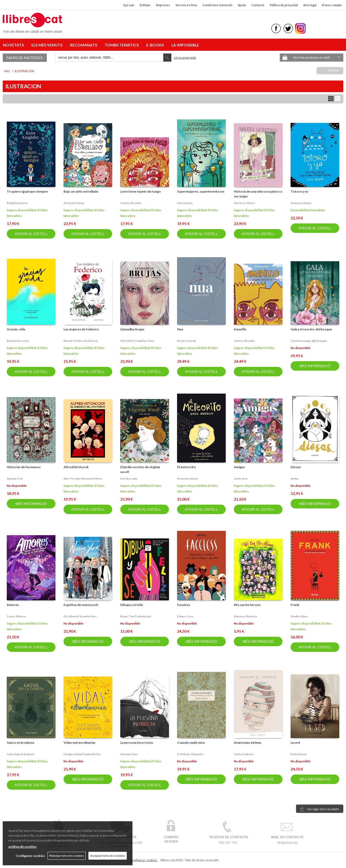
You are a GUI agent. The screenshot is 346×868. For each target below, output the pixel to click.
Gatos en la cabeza (20, 743)
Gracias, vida (16, 329)
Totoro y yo (300, 191)
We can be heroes (247, 605)
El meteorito (187, 467)
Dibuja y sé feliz (132, 605)
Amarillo (240, 329)
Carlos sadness (244, 754)
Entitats (145, 5)
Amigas (239, 467)
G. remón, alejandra (190, 754)
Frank (295, 605)
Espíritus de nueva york (81, 605)
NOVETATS (14, 45)
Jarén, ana (241, 478)
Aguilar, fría (15, 478)
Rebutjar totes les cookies (67, 856)
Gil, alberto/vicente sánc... (81, 616)
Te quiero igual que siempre (27, 191)
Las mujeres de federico (81, 329)
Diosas (296, 467)
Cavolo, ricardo (131, 203)
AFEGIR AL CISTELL (31, 234)
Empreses (163, 5)
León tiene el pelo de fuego (141, 191)
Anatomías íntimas (248, 743)
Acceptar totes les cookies (108, 856)
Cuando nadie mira (191, 743)
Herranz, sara (129, 754)
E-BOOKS (156, 45)
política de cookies (22, 847)
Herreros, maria (244, 203)
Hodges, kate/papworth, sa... (82, 754)
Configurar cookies (144, 860)
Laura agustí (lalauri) (21, 754)
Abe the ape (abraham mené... (83, 478)
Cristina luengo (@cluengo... (310, 341)
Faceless (184, 605)
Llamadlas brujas (132, 329)
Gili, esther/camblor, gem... (138, 341)
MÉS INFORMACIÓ (315, 366)
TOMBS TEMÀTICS (122, 45)
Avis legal (310, 5)
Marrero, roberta (245, 616)
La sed (295, 743)
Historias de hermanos (24, 467)
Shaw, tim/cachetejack (136, 616)
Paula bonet (299, 754)
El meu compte (332, 5)
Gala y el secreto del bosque (311, 329)
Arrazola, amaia (74, 203)
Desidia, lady (129, 478)
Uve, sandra (185, 203)
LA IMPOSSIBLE (185, 45)
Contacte (258, 5)
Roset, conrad (186, 341)
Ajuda (242, 5)
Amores (13, 605)
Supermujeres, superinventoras (201, 191)
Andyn (295, 478)
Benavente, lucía (18, 341)
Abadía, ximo (299, 616)
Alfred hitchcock (76, 467)
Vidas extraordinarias (79, 743)
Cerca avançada (185, 57)
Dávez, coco (185, 616)
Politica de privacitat (284, 5)
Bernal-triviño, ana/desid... (81, 341)
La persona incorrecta (137, 743)
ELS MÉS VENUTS (48, 45)
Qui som (129, 5)
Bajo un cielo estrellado (81, 191)
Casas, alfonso (16, 616)
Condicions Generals (217, 5)
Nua (180, 329)
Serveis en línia (186, 5)
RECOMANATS (84, 45)
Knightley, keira (17, 203)
